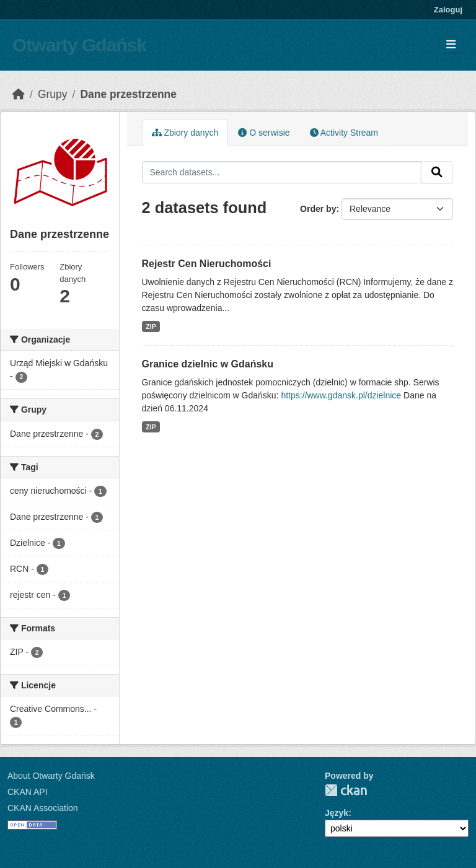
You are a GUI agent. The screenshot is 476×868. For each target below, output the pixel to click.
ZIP (151, 327)
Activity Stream (344, 133)
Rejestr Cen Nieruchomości (207, 264)
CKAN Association (43, 808)
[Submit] (437, 172)
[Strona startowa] (19, 94)
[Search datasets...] (282, 172)
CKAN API (28, 792)
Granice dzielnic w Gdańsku (208, 364)
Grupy (53, 94)
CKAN (346, 790)
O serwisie (264, 133)
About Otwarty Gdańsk (51, 776)
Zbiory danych (185, 133)
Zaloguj (448, 10)
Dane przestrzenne (128, 94)
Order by (318, 209)
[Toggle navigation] (451, 45)
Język (337, 813)
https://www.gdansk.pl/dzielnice (341, 395)
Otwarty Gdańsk (79, 45)
